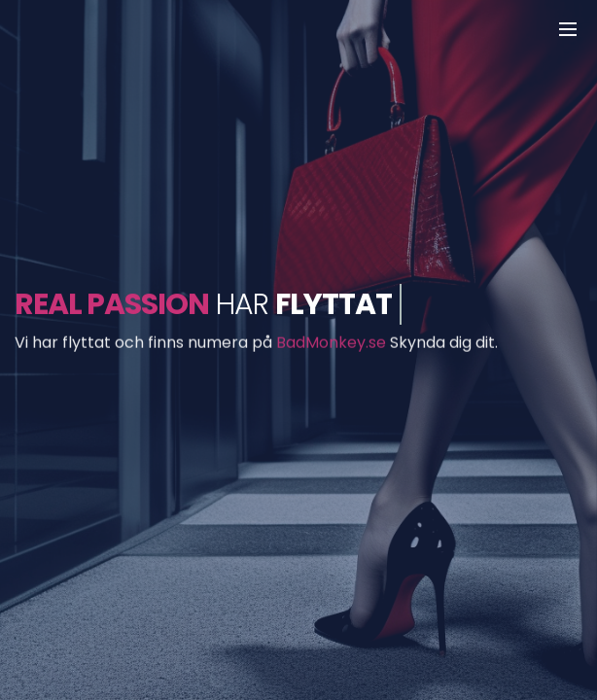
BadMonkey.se (331, 343)
